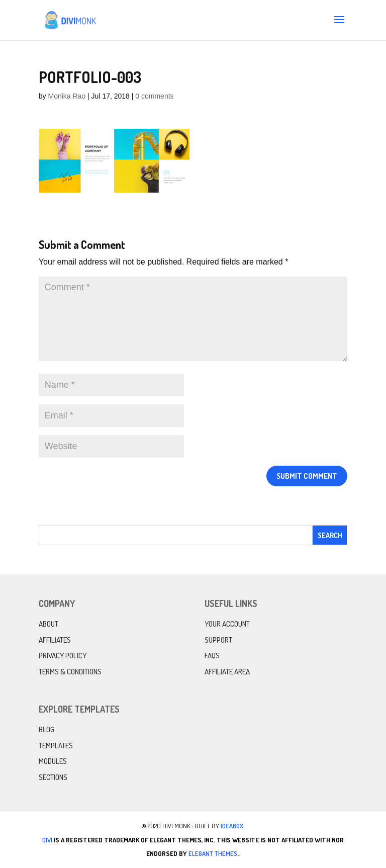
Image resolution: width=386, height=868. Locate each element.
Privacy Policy (63, 656)
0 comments (154, 96)
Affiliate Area (227, 672)
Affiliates (55, 640)
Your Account (227, 624)
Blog (46, 729)
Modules (53, 761)
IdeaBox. (233, 826)
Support (218, 640)
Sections (53, 777)
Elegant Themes (213, 853)
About (49, 624)
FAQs (212, 656)
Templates (56, 746)
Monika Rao (67, 96)
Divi (47, 840)
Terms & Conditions (70, 672)
